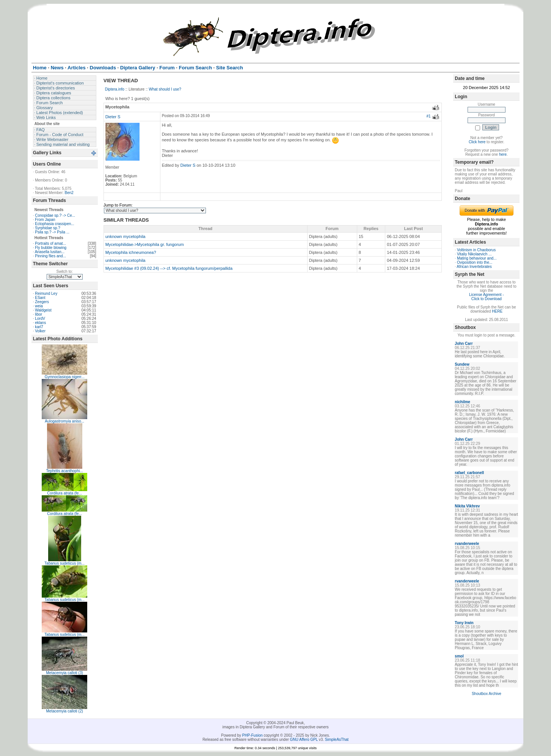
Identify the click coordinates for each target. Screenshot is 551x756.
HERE (497, 311)
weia (39, 306)
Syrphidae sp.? (48, 228)
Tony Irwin (464, 623)
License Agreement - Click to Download (487, 297)
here (503, 154)
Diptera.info (115, 89)
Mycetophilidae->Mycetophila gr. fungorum (145, 244)
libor (38, 314)
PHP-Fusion (253, 735)
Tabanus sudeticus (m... (64, 563)
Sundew (462, 364)
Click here (477, 142)
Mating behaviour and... (477, 258)
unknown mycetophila (126, 236)
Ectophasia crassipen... (54, 224)
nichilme (462, 402)
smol (459, 656)
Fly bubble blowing (51, 248)
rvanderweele (467, 544)
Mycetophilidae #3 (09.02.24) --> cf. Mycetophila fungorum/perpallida (169, 268)
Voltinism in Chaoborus (476, 250)
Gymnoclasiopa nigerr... (65, 377)
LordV (40, 319)
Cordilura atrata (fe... (64, 493)
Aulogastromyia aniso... (64, 421)
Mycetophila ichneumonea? (131, 252)
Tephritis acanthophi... (65, 471)
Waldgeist (43, 310)
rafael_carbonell (469, 473)
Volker (40, 331)
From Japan (45, 220)
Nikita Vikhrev (467, 506)
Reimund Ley (46, 293)
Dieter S (113, 117)
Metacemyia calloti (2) (65, 711)
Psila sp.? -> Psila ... (52, 232)
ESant (40, 298)
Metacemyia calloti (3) (65, 673)
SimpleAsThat (337, 740)
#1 (428, 116)
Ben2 (69, 193)
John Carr (464, 344)
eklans (40, 323)
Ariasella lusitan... (50, 252)
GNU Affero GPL (304, 740)
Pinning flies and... (50, 256)
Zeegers (42, 302)
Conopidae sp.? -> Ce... (55, 215)
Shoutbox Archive (487, 694)
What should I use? (165, 89)
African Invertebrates (474, 267)
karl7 (39, 327)
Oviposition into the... (475, 262)
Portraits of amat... (50, 243)
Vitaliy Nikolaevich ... (474, 254)
